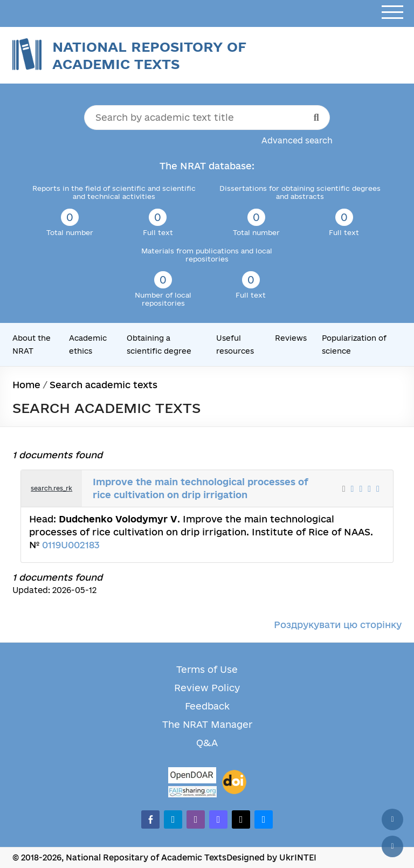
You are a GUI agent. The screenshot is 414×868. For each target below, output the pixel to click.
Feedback (207, 706)
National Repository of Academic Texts (149, 55)
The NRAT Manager (207, 724)
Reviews (291, 338)
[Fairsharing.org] (192, 792)
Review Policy (207, 688)
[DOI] (234, 782)
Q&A (207, 743)
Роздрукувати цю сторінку (338, 625)
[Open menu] (392, 13)
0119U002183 (71, 545)
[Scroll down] (392, 846)
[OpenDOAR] (192, 777)
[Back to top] (392, 819)
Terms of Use (207, 669)
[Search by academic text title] (207, 118)
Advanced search (297, 140)
